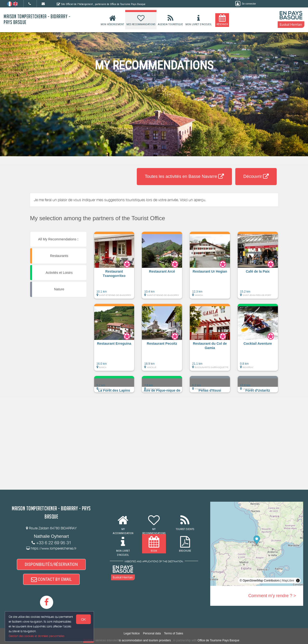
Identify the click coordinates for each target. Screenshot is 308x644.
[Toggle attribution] (298, 581)
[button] (114, 268)
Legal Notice (132, 633)
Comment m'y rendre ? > (272, 596)
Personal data (152, 633)
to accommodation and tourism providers (145, 640)
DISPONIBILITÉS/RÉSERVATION (51, 564)
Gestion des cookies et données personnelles (37, 636)
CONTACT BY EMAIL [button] (51, 579)
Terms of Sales (174, 633)
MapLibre (288, 581)
